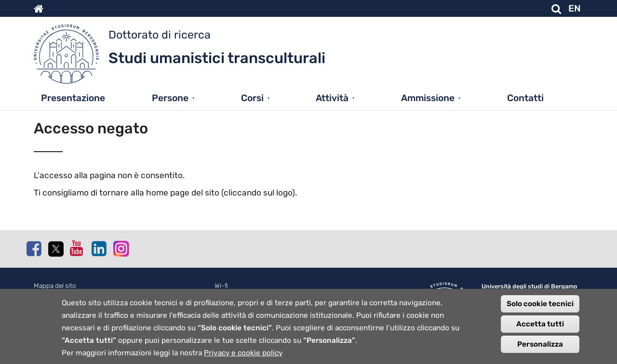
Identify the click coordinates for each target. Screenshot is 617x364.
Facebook (34, 248)
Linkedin (99, 248)
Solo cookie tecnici (540, 312)
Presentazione (73, 98)
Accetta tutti (540, 332)
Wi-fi (221, 286)
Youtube (77, 248)
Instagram (121, 248)
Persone (170, 98)
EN (575, 8)
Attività (332, 98)
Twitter (55, 249)
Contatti (525, 98)
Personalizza (540, 352)
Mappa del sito (55, 286)
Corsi (252, 98)
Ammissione (428, 98)
